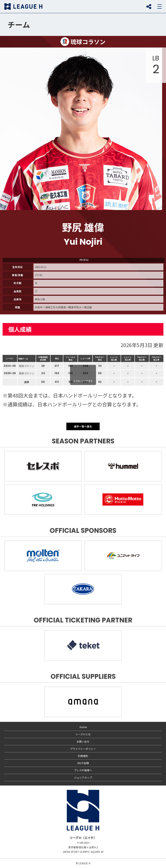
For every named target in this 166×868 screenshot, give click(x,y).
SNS (149, 6)
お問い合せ (83, 742)
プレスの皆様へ (83, 770)
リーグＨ (23, 6)
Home (83, 727)
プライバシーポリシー (83, 749)
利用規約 (83, 756)
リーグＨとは (83, 734)
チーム (19, 24)
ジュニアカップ (83, 777)
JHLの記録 (83, 763)
